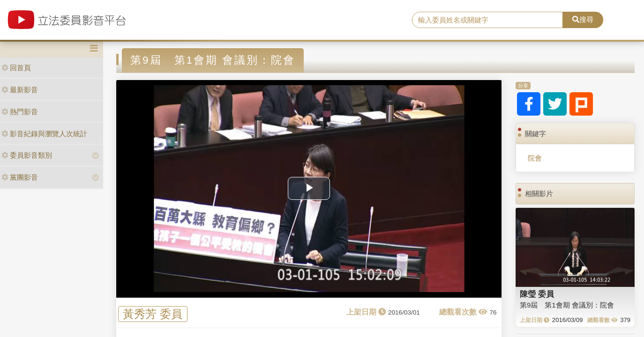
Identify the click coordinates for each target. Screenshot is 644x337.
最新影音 (20, 90)
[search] (487, 20)
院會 (535, 158)
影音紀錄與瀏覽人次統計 (44, 134)
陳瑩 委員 (537, 294)
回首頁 (16, 68)
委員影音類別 (27, 155)
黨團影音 (20, 177)
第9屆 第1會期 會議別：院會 (567, 305)
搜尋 (583, 19)
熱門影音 (20, 112)
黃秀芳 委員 (153, 314)
